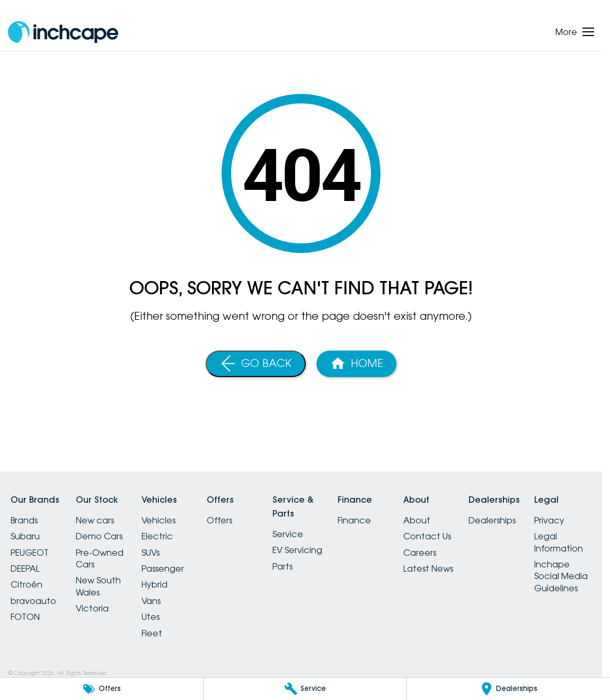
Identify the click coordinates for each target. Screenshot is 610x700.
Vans (151, 601)
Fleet (152, 633)
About (417, 520)
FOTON (25, 617)
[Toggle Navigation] (575, 32)
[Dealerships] (509, 689)
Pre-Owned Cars (100, 558)
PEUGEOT (30, 553)
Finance (354, 520)
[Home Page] (356, 364)
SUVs (151, 553)
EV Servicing (297, 550)
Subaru (25, 536)
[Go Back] (256, 364)
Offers (219, 520)
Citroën (26, 584)
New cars (95, 520)
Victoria (92, 608)
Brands (24, 520)
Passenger (163, 568)
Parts (282, 566)
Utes (151, 617)
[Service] (305, 689)
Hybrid (154, 584)
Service (288, 534)
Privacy (549, 520)
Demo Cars (99, 536)
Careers (420, 553)
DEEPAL (25, 568)
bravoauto (33, 601)
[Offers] (101, 689)
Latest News (428, 568)
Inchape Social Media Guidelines (561, 576)
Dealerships (492, 520)
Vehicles (158, 520)
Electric (157, 536)
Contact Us (427, 536)
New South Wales (98, 586)
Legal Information (559, 542)
